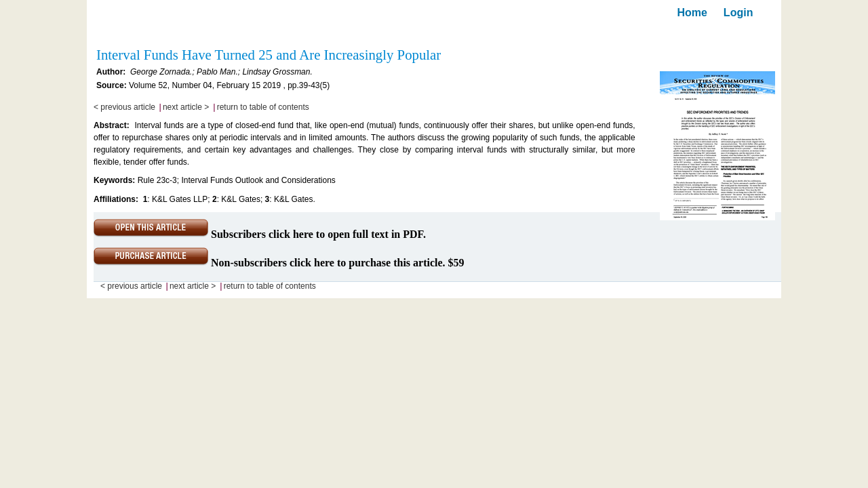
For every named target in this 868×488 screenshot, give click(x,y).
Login (738, 13)
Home (692, 13)
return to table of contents (263, 107)
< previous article (124, 107)
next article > (186, 107)
